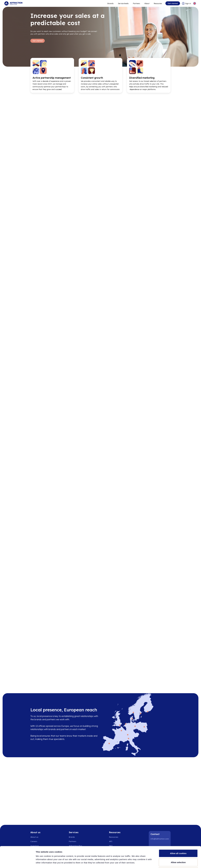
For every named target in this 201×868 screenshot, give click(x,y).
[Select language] (195, 3)
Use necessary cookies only (178, 850)
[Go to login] (186, 3)
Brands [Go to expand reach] (111, 3)
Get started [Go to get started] (173, 3)
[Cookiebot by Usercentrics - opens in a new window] (18, 863)
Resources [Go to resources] (158, 3)
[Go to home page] (13, 3)
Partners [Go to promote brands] (136, 3)
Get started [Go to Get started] (38, 41)
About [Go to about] (147, 3)
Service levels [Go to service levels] (123, 3)
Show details (143, 863)
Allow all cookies (178, 832)
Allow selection (178, 841)
